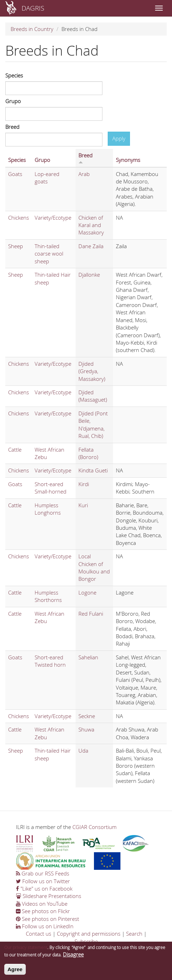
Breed (12, 127)
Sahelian (88, 657)
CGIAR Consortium (94, 827)
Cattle (15, 450)
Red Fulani (91, 614)
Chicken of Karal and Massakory (91, 225)
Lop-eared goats (47, 178)
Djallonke (89, 275)
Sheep (16, 246)
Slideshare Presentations (49, 896)
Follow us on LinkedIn (45, 926)
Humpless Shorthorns (48, 596)
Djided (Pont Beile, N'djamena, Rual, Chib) (93, 425)
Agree (15, 972)
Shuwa (86, 729)
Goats (15, 174)
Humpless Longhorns (48, 509)
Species (14, 75)
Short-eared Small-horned (51, 488)
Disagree (73, 957)
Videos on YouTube (42, 904)
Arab (84, 174)
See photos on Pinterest (48, 919)
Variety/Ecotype (53, 218)
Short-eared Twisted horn (50, 661)
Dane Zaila (91, 246)
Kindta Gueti (93, 470)
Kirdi (84, 484)
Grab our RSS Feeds (43, 873)
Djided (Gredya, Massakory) (92, 371)
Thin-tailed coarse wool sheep (49, 254)
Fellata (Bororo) (88, 453)
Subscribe (86, 941)
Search (134, 934)
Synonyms (128, 160)
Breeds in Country (32, 29)
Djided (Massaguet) (93, 396)
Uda (83, 750)
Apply (119, 138)
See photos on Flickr (43, 911)
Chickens (19, 218)
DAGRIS (33, 8)
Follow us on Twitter (43, 881)
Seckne (87, 716)
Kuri (83, 505)
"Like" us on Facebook (44, 888)
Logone (87, 592)
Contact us (38, 934)
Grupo (13, 101)
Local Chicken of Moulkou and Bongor (94, 567)
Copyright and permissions (89, 934)
